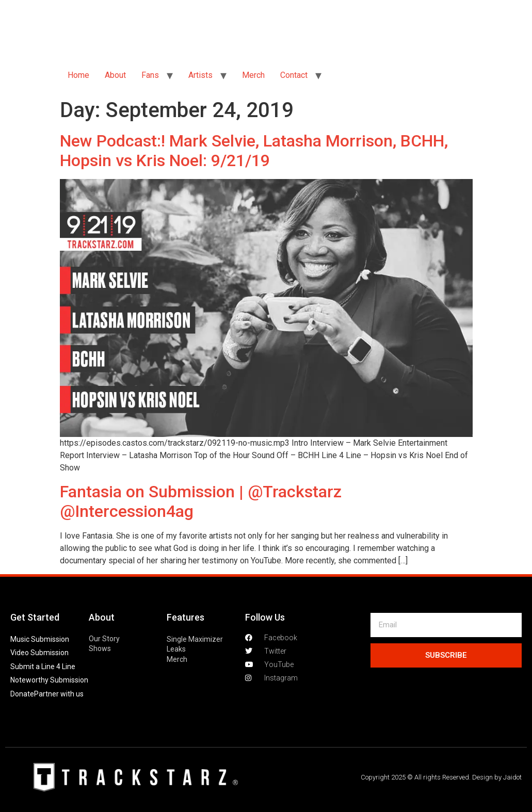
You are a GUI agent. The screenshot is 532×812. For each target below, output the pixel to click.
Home (78, 75)
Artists (200, 75)
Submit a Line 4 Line (43, 667)
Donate (22, 694)
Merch (253, 75)
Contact (294, 75)
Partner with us (59, 694)
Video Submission (39, 653)
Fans (150, 75)
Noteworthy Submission (49, 680)
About (115, 75)
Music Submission (40, 639)
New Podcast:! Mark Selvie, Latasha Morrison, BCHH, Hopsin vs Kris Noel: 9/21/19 (254, 151)
